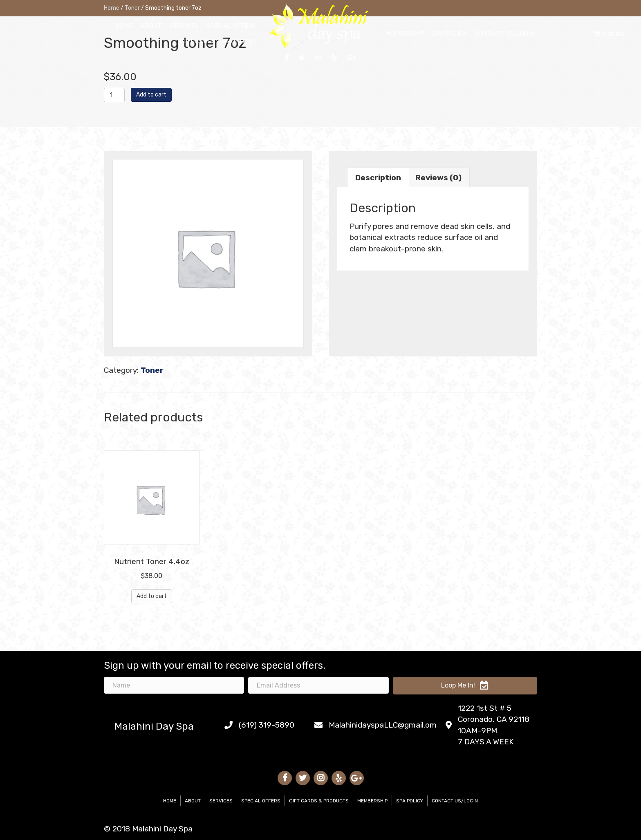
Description (378, 178)
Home (170, 801)
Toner (152, 370)
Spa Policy (410, 801)
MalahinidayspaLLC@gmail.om (383, 725)
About (193, 801)
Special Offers (261, 801)
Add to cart (151, 95)
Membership (372, 801)
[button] (465, 686)
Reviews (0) (438, 178)
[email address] (318, 685)
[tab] (378, 177)
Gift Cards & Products (319, 801)
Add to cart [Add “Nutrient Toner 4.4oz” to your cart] (152, 596)
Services (221, 801)
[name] (174, 685)
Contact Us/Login (455, 801)
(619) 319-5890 (267, 725)
